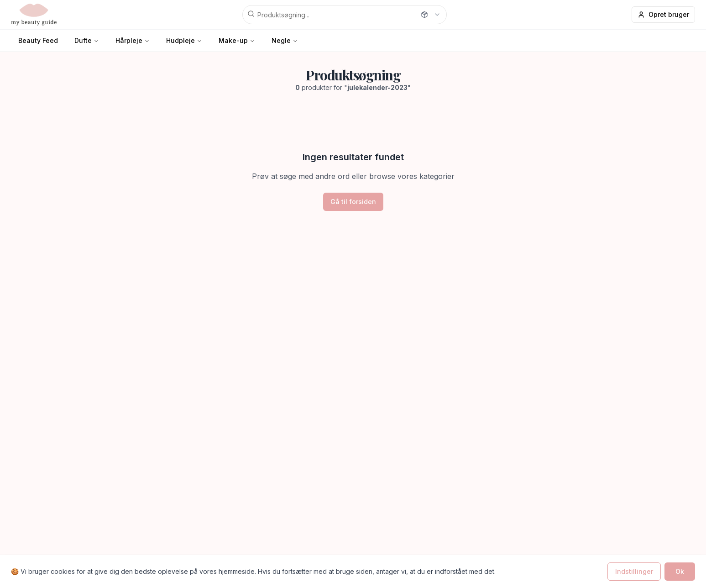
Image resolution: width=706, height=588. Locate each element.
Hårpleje (129, 40)
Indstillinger (634, 571)
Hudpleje (180, 40)
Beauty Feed (38, 40)
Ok (680, 571)
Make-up (233, 40)
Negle (281, 40)
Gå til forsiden (353, 202)
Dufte (83, 40)
